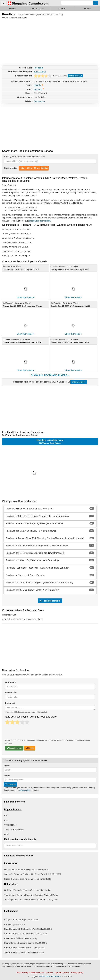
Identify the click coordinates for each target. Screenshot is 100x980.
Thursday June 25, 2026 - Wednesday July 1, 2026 (69, 270)
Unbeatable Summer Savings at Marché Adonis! (27, 870)
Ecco (7, 820)
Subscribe (10, 785)
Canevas (14, 924)
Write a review (75, 76)
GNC (7, 834)
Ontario (39, 85)
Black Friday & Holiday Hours (30, 972)
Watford (39, 89)
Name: (7, 766)
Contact (49, 972)
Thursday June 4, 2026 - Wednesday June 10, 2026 (22, 342)
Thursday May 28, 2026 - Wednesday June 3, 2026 (70, 342)
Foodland (38, 68)
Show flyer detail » (26, 297)
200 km (45, 168)
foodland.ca (39, 101)
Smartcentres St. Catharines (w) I (26, 934)
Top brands (37, 9)
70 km (37, 168)
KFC (6, 815)
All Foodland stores (50, 601)
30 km (29, 168)
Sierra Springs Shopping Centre (25, 943)
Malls (12, 9)
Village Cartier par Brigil (21, 920)
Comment (10, 703)
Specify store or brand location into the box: (25, 157)
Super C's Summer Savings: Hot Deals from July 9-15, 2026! (33, 874)
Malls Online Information (50, 977)
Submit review (14, 748)
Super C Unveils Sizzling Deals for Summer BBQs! (28, 879)
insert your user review (40, 221)
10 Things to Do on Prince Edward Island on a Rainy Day (31, 900)
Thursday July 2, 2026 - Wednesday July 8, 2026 (21, 270)
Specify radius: (11, 168)
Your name (10, 682)
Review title (11, 692)
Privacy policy (25, 790)
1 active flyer (40, 72)
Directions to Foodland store (50, 442)
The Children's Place (14, 830)
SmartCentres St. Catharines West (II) (28, 929)
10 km (22, 168)
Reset (30, 748)
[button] (50, 473)
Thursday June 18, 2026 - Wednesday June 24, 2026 (22, 306)
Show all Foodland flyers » (50, 375)
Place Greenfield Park (21, 938)
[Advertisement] (23, 42)
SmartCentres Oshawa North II (25, 948)
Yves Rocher (10, 825)
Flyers (63, 9)
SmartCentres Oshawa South (24, 952)
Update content (62, 972)
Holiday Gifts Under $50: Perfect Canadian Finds (27, 890)
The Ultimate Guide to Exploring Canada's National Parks (31, 895)
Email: (7, 776)
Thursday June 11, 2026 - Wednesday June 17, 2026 (70, 306)
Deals (87, 9)
